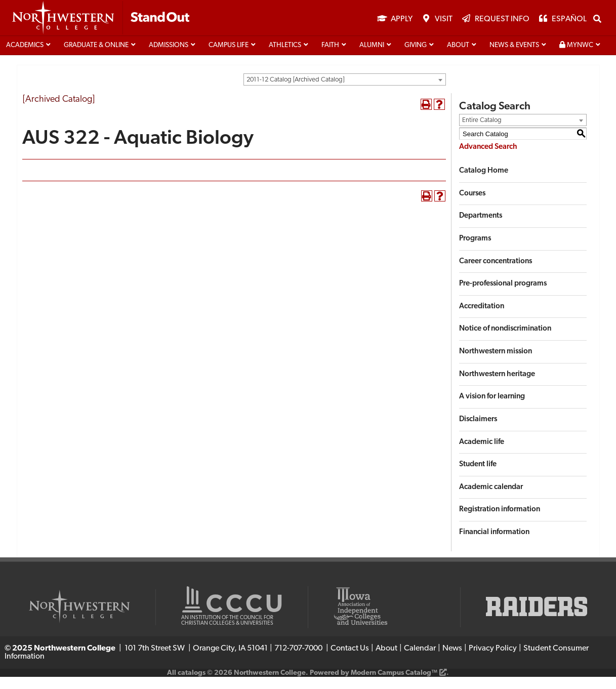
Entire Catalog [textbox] (482, 132)
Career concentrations (496, 273)
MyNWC (576, 57)
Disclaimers (478, 432)
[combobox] (345, 92)
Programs (475, 251)
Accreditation (482, 319)
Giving (416, 57)
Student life (478, 477)
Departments (481, 228)
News (452, 661)
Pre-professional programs (503, 296)
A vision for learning (492, 409)
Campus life (229, 57)
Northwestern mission (496, 364)
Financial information (494, 544)
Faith (330, 57)
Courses (472, 206)
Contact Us (350, 661)
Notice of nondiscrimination (505, 341)
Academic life (482, 454)
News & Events (514, 57)
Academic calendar (491, 499)
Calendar (420, 661)
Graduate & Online (96, 57)
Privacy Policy (493, 661)
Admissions (169, 57)
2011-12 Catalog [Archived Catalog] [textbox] (295, 92)
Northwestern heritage (497, 387)
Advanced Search (488, 159)
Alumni (372, 57)
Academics (25, 57)
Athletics (285, 57)
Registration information (500, 522)
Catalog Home (484, 183)
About (458, 57)
